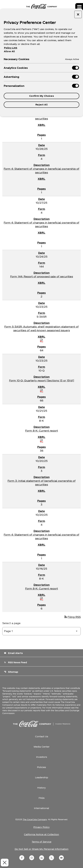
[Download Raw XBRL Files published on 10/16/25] (42, 599)
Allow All (9, 51)
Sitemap (11, 672)
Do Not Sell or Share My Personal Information (42, 849)
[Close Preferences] (4, 863)
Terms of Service (41, 842)
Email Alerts (13, 653)
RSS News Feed (15, 662)
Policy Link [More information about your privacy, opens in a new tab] (11, 48)
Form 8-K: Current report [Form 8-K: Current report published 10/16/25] (42, 588)
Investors (42, 757)
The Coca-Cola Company (35, 819)
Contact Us (42, 736)
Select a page (11, 623)
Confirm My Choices (41, 96)
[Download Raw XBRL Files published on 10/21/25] (42, 441)
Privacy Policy (41, 827)
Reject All (41, 105)
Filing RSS (72, 617)
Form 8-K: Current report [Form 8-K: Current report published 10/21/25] (42, 431)
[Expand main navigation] (79, 7)
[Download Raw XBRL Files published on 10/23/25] (42, 340)
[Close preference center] (78, 14)
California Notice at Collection (41, 834)
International (41, 808)
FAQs (42, 798)
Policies (41, 767)
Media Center (42, 747)
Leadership (42, 777)
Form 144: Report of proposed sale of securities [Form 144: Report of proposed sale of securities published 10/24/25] (42, 276)
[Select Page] (41, 631)
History (41, 788)
